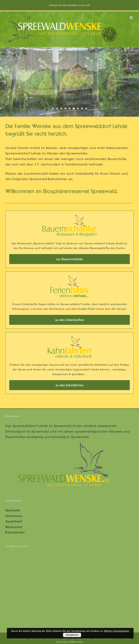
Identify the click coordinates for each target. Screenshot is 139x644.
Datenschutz (77, 642)
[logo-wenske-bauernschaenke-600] (69, 216)
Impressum (62, 642)
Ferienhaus (14, 516)
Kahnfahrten (15, 532)
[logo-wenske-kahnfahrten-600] (69, 338)
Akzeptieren (72, 635)
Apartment (14, 521)
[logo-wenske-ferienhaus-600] (69, 277)
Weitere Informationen (117, 631)
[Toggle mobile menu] (132, 18)
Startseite (13, 510)
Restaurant (14, 527)
